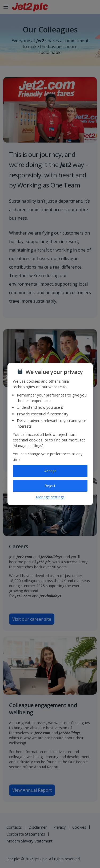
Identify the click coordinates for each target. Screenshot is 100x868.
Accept (50, 471)
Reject (50, 486)
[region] (50, 434)
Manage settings (50, 497)
